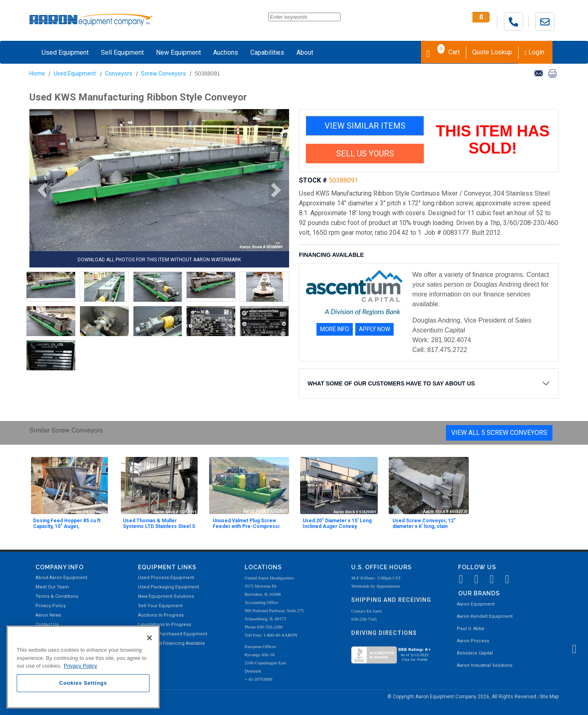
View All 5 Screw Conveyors (499, 433)
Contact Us (47, 625)
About (305, 52)
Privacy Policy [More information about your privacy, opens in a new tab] (80, 666)
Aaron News (48, 615)
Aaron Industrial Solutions (485, 665)
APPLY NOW (374, 329)
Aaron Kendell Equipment (485, 616)
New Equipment (178, 52)
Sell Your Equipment (160, 606)
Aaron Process (473, 641)
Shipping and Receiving (391, 600)
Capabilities (267, 52)
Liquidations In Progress (165, 625)
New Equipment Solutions (166, 596)
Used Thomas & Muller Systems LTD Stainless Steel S (159, 523)
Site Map (549, 697)
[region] (83, 667)
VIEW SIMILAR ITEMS (365, 126)
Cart (443, 51)
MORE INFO (335, 329)
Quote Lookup (492, 52)
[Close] (149, 638)
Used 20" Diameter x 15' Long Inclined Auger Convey (337, 523)
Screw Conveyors (163, 74)
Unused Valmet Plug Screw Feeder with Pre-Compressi (246, 523)
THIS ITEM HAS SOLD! (493, 140)
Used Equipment (65, 52)
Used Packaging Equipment (168, 587)
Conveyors (119, 74)
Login (534, 52)
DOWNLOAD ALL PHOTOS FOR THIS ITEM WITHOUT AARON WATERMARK (159, 260)
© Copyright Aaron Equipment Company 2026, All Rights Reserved (462, 697)
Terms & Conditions (57, 596)
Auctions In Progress (161, 615)
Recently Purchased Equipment (173, 634)
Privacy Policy (51, 606)
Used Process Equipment (166, 578)
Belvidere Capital (475, 653)
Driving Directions (384, 633)
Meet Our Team (52, 587)
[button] (40, 190)
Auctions (226, 52)
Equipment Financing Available (171, 643)
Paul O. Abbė (471, 629)
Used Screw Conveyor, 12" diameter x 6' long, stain (424, 523)
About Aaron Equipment (61, 578)
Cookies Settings (83, 683)
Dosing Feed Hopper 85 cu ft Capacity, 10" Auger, (67, 523)
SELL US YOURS (365, 154)
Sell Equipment (122, 52)
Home (37, 74)
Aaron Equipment (476, 604)
